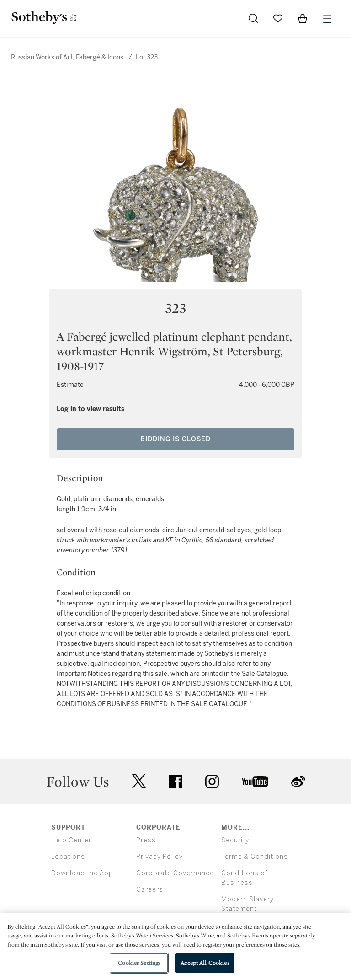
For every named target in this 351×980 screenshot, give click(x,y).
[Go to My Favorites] (278, 18)
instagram (212, 782)
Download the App (82, 873)
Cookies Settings (139, 963)
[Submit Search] (253, 18)
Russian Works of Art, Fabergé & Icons (67, 57)
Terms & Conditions (255, 857)
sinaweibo (298, 781)
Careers (150, 890)
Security (235, 840)
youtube (255, 782)
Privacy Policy (160, 857)
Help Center (71, 840)
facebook (175, 782)
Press (146, 840)
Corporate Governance (175, 873)
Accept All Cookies (205, 963)
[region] (175, 947)
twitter (139, 781)
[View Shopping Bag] (303, 18)
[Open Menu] (327, 19)
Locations (68, 857)
